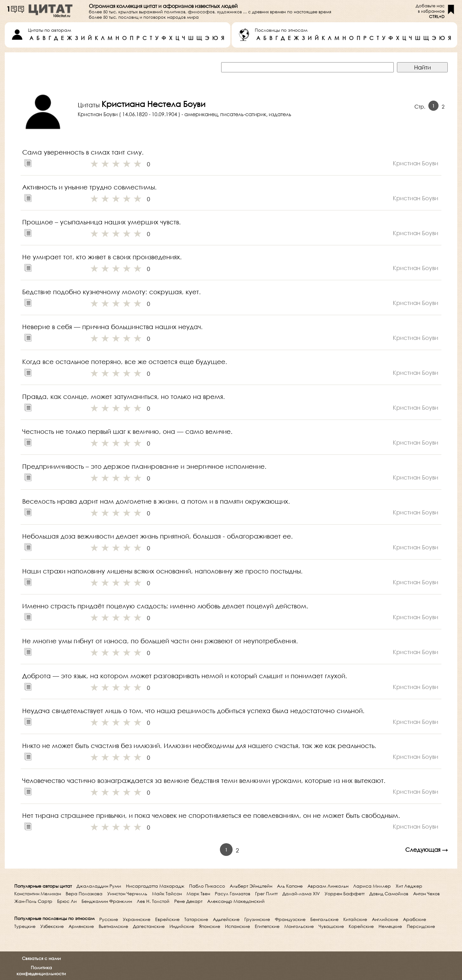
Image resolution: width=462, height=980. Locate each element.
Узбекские (52, 926)
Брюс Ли (67, 901)
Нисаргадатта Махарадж (155, 886)
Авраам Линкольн (328, 886)
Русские (109, 919)
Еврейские (167, 919)
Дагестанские (149, 926)
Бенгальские (324, 919)
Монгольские (299, 926)
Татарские (196, 919)
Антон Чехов (426, 894)
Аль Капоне (290, 886)
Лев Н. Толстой (153, 901)
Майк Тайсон (167, 894)
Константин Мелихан (38, 894)
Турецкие (25, 926)
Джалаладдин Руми (99, 886)
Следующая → (426, 850)
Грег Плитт (266, 894)
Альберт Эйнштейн (251, 886)
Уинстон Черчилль (127, 894)
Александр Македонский (236, 901)
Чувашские (331, 926)
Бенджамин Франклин (107, 901)
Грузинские (257, 919)
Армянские (81, 926)
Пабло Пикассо (207, 886)
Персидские (421, 926)
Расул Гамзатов (233, 894)
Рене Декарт (188, 901)
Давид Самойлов (389, 894)
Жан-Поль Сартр (33, 901)
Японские (210, 926)
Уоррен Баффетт (345, 894)
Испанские (238, 926)
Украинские (137, 919)
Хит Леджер (409, 886)
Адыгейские (226, 919)
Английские (385, 919)
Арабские (415, 919)
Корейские (361, 926)
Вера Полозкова (84, 894)
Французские (290, 919)
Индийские (182, 926)
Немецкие (390, 926)
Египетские (267, 926)
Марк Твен (198, 894)
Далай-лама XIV (301, 894)
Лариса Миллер (372, 886)
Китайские (355, 919)
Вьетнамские (113, 926)
